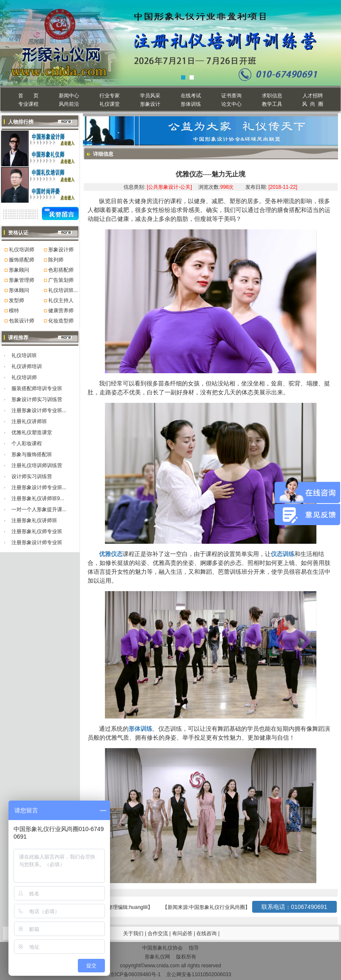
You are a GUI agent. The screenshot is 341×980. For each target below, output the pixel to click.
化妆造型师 (61, 321)
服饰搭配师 (22, 260)
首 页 (28, 96)
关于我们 (133, 933)
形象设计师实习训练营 (37, 399)
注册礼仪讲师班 (29, 421)
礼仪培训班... (63, 290)
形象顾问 (19, 270)
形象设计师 (61, 250)
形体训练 (191, 104)
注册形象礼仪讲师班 (34, 520)
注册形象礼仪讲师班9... (38, 498)
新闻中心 (69, 96)
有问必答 (183, 933)
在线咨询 (207, 933)
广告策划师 (61, 280)
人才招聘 (313, 96)
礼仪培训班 (24, 355)
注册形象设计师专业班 (37, 542)
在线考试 (191, 96)
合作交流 (158, 933)
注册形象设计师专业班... (39, 410)
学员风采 (150, 96)
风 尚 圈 (312, 104)
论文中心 (231, 104)
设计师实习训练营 (32, 476)
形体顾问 (19, 290)
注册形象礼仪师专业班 (37, 531)
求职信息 (272, 96)
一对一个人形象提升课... (39, 509)
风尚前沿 (69, 104)
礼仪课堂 (110, 104)
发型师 (16, 300)
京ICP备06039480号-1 (135, 974)
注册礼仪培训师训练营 (37, 465)
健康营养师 (61, 311)
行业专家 (110, 96)
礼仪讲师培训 (27, 366)
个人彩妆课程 (27, 443)
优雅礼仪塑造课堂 (32, 432)
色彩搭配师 (61, 270)
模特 (14, 311)
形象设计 (150, 104)
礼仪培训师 (22, 250)
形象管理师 (22, 280)
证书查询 (231, 96)
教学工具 (272, 104)
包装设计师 (22, 321)
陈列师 (56, 260)
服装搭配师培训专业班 (37, 388)
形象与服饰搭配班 (32, 454)
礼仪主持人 (61, 300)
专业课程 (28, 104)
